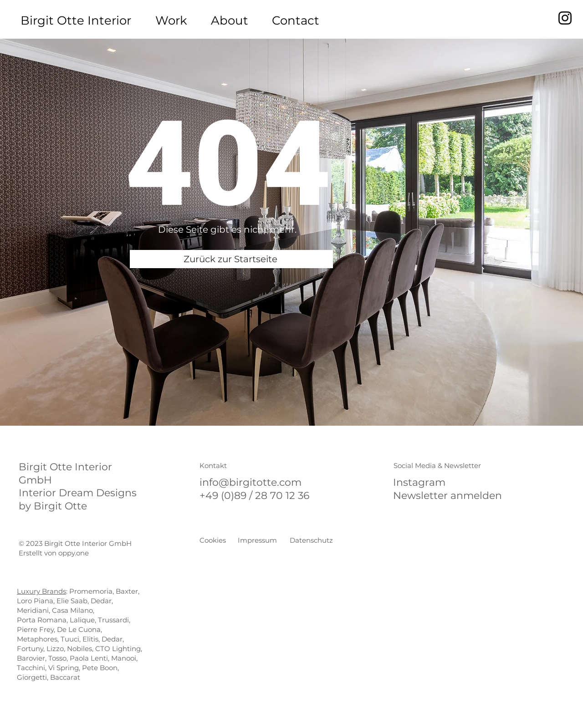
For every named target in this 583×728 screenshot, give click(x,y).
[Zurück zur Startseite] (231, 259)
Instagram (419, 482)
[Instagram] (565, 18)
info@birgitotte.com (251, 482)
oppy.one (74, 553)
